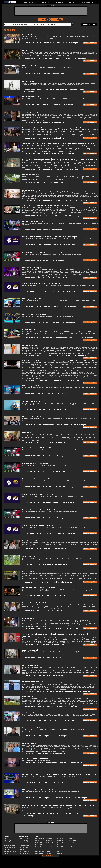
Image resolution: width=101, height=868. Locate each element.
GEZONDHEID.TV (51, 20)
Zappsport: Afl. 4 (28, 712)
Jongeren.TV (48, 307)
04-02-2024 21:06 (29, 169)
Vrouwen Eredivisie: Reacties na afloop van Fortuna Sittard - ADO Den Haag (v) (50, 237)
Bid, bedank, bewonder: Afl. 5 (33, 681)
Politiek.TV (69, 200)
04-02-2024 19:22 (29, 278)
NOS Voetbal (23, 843)
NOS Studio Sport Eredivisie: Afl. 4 (34, 314)
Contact (72, 2)
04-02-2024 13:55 (29, 549)
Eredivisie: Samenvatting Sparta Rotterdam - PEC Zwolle (42, 252)
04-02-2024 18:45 (29, 338)
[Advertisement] (51, 11)
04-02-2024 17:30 (29, 425)
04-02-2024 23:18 (29, 58)
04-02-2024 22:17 (29, 105)
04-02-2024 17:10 (29, 443)
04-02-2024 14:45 (29, 533)
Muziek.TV (69, 58)
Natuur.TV (60, 839)
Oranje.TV (60, 847)
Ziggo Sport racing (10, 845)
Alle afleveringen (72, 43)
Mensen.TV (60, 43)
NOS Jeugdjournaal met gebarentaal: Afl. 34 (38, 790)
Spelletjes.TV (74, 338)
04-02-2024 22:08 (29, 122)
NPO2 (39, 43)
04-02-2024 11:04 (29, 629)
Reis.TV (59, 851)
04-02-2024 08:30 (29, 763)
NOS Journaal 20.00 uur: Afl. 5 (33, 221)
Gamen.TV (38, 847)
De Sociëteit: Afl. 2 (29, 81)
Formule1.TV (39, 845)
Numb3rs (7, 849)
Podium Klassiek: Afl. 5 (30, 345)
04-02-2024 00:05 (29, 813)
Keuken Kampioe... (10, 847)
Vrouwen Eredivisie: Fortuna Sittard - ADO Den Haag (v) (41, 283)
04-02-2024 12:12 (28, 582)
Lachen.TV (49, 847)
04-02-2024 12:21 (28, 564)
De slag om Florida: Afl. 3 (31, 190)
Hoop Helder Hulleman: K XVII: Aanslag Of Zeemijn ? (40, 587)
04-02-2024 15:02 (29, 518)
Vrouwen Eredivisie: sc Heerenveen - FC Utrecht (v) (40, 479)
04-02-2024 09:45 (29, 676)
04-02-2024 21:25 (29, 154)
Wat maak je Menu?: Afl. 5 (32, 417)
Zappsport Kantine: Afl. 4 (31, 728)
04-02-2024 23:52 (29, 43)
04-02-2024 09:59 (29, 658)
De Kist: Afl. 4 (27, 35)
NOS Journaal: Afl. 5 (29, 66)
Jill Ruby (7, 839)
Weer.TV (70, 847)
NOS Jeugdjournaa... (10, 841)
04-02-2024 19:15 (29, 291)
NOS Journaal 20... (25, 853)
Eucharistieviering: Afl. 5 (31, 650)
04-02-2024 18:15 (29, 355)
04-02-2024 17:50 (29, 409)
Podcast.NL (60, 2)
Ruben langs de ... (25, 851)
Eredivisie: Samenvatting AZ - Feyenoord (37, 463)
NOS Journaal (24, 839)
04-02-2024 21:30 (29, 138)
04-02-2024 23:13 (29, 74)
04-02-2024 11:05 (29, 611)
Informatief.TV (48, 43)
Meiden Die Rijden (25, 841)
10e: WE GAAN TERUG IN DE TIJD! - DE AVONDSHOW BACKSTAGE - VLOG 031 (47, 206)
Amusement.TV (48, 58)
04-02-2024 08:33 (29, 754)
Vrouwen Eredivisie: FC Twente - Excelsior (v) (38, 525)
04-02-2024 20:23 (29, 183)
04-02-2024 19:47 (29, 245)
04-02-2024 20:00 (29, 216)
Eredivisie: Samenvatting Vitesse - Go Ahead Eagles (40, 510)
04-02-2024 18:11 (28, 394)
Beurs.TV (48, 381)
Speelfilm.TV (72, 839)
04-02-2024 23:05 (29, 89)
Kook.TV (46, 183)
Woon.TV (70, 849)
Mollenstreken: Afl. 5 (30, 330)
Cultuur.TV (59, 58)
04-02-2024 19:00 (29, 307)
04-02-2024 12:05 (29, 595)
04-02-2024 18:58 (29, 322)
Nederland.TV (45, 2)
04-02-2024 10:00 (29, 645)
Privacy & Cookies (88, 2)
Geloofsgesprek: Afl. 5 (30, 666)
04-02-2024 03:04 (29, 798)
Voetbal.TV (56, 105)
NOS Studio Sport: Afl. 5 (31, 386)
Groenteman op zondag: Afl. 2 (33, 268)
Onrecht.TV (79, 813)
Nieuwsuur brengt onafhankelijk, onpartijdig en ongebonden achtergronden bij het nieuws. (54, 128)
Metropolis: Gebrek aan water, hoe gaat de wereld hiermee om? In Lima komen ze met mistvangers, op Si (60, 159)
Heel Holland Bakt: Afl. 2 (31, 175)
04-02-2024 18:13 (29, 381)
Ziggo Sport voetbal (10, 851)
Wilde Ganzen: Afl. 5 (29, 556)
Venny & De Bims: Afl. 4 (30, 541)
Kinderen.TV (47, 409)
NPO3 (39, 307)
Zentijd (22, 849)
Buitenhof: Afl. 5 (28, 572)
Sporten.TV (46, 105)
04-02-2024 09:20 (29, 691)
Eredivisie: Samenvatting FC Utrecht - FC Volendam (40, 448)
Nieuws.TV (46, 74)
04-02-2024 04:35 (29, 782)
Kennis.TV (47, 122)
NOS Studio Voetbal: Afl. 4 (31, 97)
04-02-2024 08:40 (29, 720)
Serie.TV (48, 595)
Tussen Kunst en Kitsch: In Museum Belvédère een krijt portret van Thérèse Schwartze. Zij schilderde (58, 143)
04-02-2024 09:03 (29, 707)
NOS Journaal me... (10, 843)
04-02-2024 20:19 (29, 200)
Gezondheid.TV (58, 707)
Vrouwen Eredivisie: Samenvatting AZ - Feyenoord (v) (41, 494)
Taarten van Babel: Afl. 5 (31, 401)
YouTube (40, 216)
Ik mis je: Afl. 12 (28, 697)
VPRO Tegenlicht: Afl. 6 (30, 112)
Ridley (6, 853)
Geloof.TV (46, 611)
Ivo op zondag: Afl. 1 (29, 618)
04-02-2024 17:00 (29, 456)
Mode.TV (49, 851)
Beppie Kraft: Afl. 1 (29, 50)
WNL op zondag (24, 845)
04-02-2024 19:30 (29, 260)
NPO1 (39, 58)
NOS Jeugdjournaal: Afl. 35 (32, 299)
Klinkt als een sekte (25, 847)
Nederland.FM (29, 2)
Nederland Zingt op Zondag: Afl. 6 (34, 603)
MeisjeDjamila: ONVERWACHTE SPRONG (35, 759)
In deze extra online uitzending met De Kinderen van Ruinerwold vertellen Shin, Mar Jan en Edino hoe (58, 805)
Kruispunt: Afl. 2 (28, 432)
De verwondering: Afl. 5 (30, 743)
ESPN (39, 245)
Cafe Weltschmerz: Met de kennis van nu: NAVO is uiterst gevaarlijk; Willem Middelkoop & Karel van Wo (58, 361)
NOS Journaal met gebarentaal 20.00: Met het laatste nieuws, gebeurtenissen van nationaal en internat (59, 774)
